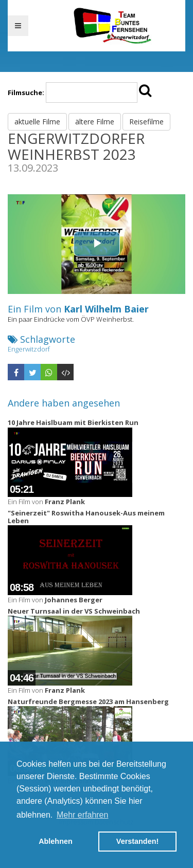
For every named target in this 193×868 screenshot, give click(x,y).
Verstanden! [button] (137, 841)
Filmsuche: (26, 93)
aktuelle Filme (37, 122)
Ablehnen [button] (56, 841)
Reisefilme (146, 122)
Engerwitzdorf (29, 349)
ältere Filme (95, 122)
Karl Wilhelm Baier (106, 309)
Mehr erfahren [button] (83, 815)
